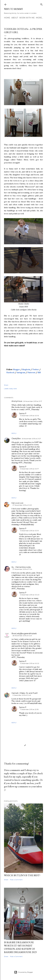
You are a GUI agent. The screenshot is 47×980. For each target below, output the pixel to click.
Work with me (27, 18)
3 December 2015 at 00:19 (29, 531)
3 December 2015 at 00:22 (30, 663)
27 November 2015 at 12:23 (22, 505)
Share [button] (6, 385)
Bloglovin (26, 369)
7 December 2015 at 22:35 (29, 709)
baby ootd (13, 389)
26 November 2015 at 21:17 (33, 401)
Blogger (16, 369)
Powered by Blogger (24, 972)
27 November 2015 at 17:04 (22, 569)
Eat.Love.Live (17, 503)
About (15, 18)
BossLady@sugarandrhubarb (24, 634)
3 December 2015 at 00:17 (29, 469)
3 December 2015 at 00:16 (29, 416)
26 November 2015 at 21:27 (31, 439)
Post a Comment (16, 880)
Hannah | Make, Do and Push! (25, 693)
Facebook (10, 373)
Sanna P (23, 413)
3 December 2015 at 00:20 (30, 595)
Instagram (21, 373)
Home (7, 18)
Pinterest (31, 373)
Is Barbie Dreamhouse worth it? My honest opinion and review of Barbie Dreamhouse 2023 (20, 947)
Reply (14, 433)
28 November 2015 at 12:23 (22, 636)
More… (39, 18)
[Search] (41, 4)
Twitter (36, 369)
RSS (39, 373)
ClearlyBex (16, 439)
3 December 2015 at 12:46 (22, 695)
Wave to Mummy (13, 9)
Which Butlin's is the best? (22, 875)
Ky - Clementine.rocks (21, 567)
